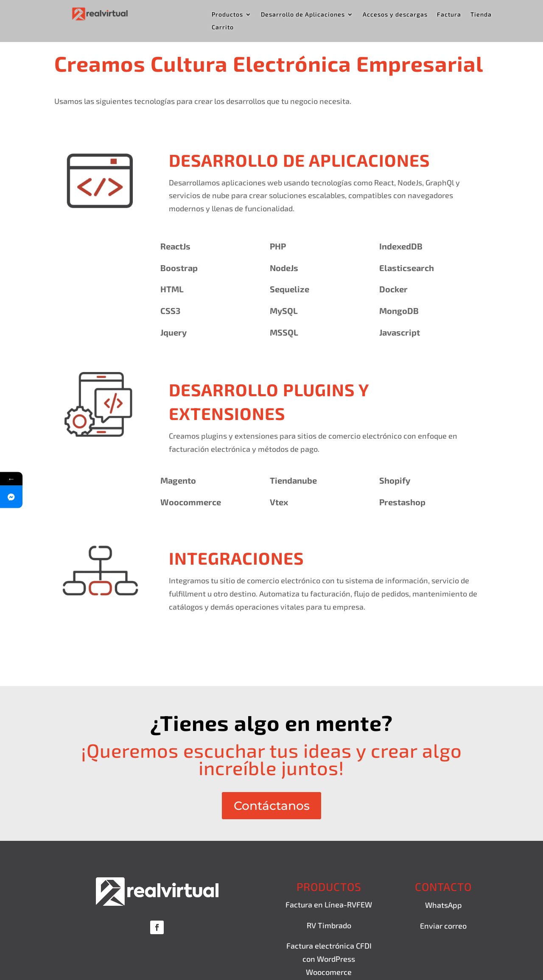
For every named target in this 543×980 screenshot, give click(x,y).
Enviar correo (443, 926)
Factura (449, 15)
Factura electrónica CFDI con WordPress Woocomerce (329, 959)
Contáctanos (272, 806)
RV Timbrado (329, 925)
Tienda (481, 15)
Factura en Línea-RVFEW (329, 905)
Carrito (223, 27)
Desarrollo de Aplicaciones (303, 15)
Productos (227, 15)
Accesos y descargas (395, 15)
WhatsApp (444, 905)
